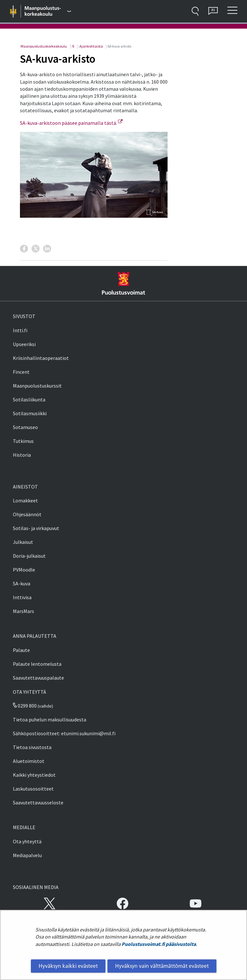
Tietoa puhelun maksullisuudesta (50, 719)
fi (73, 46)
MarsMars (23, 611)
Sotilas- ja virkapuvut (36, 528)
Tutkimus (23, 441)
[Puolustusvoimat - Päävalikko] (48, 11)
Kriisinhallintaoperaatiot (41, 358)
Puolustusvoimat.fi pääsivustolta (159, 944)
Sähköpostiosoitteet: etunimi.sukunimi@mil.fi (64, 733)
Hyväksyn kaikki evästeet (68, 966)
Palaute (21, 650)
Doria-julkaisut (29, 556)
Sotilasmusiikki (30, 413)
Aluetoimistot (29, 761)
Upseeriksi (24, 344)
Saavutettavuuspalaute (38, 678)
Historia (22, 455)
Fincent (21, 372)
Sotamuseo (25, 427)
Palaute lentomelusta (37, 664)
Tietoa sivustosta (32, 747)
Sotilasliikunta (29, 399)
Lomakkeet (25, 500)
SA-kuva (22, 583)
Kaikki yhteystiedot (34, 775)
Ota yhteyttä (27, 841)
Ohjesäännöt (27, 514)
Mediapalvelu (27, 855)
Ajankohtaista (91, 46)
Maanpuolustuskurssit (37, 386)
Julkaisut (23, 542)
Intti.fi (20, 330)
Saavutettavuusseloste (38, 802)
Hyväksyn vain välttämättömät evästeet (162, 966)
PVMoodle (24, 570)
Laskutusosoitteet (33, 789)
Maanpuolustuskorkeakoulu (43, 46)
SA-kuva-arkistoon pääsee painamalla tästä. (71, 123)
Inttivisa (22, 597)
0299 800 (25, 706)
